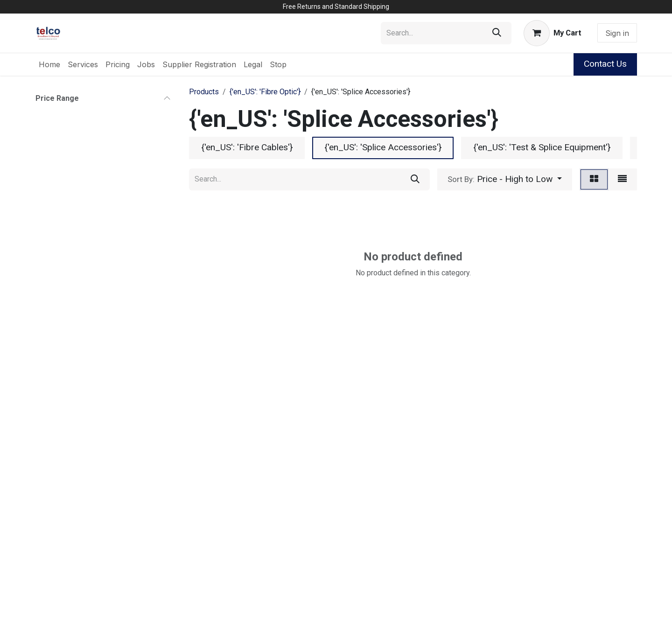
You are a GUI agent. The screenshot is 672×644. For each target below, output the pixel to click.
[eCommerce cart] (553, 33)
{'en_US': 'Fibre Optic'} (265, 92)
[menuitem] (49, 64)
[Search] (497, 33)
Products (204, 92)
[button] (505, 180)
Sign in (617, 33)
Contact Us (605, 64)
